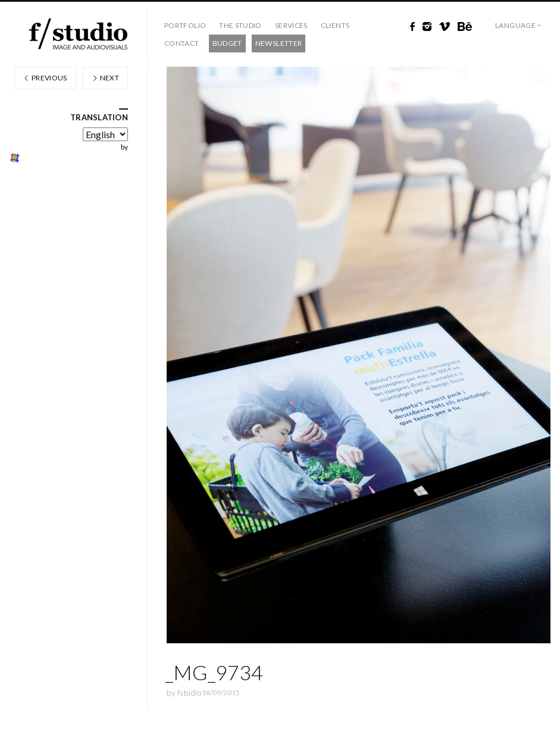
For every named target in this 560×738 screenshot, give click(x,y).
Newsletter (279, 43)
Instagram (427, 27)
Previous (45, 78)
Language (515, 25)
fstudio (190, 693)
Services (291, 25)
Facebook (412, 27)
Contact (182, 43)
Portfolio (185, 25)
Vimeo (445, 27)
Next (105, 78)
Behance (465, 27)
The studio (240, 25)
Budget (227, 43)
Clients (335, 25)
